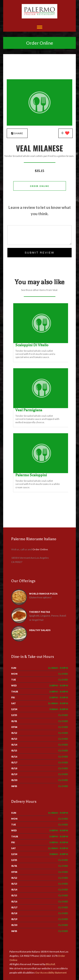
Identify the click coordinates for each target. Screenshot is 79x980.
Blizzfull (50, 964)
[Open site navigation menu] (40, 28)
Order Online (40, 43)
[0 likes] (66, 133)
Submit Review (39, 253)
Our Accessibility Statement (51, 973)
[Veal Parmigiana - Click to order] (42, 407)
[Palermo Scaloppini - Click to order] (42, 472)
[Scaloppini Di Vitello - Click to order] (42, 342)
